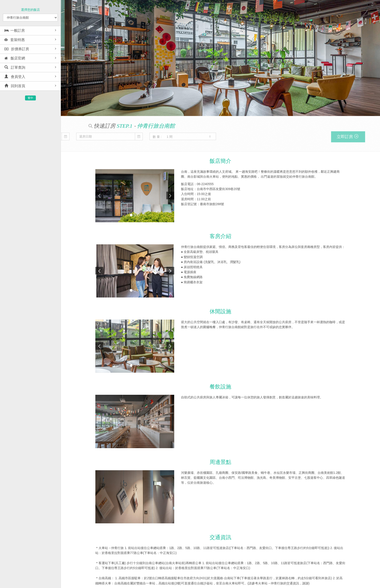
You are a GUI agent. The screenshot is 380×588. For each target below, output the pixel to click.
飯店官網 (15, 58)
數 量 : (65, 137)
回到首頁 (15, 86)
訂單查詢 (15, 67)
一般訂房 (15, 31)
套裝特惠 (15, 40)
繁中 (30, 98)
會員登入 (15, 77)
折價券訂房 (17, 49)
